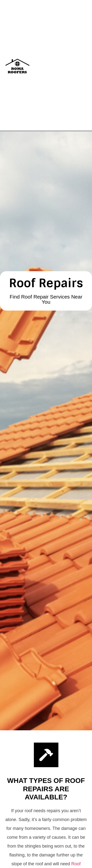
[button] (83, 65)
